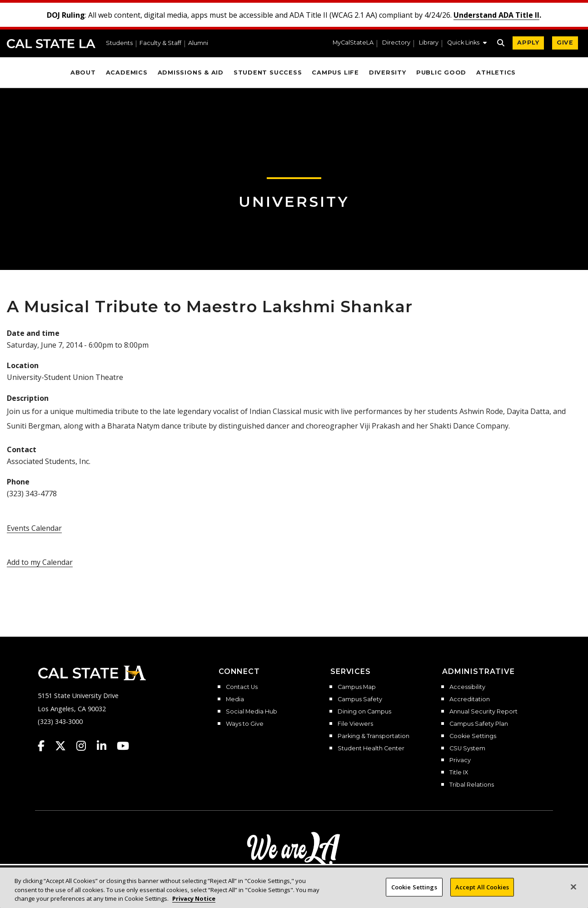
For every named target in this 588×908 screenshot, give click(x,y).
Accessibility (467, 687)
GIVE (565, 42)
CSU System (467, 748)
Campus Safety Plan (479, 724)
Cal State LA (51, 44)
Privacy (460, 760)
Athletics (496, 72)
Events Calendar (34, 528)
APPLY (528, 42)
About (83, 72)
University (294, 202)
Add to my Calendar (40, 562)
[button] (467, 44)
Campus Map (357, 687)
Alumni (198, 43)
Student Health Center (371, 748)
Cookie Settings (473, 736)
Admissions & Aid (191, 72)
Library (429, 43)
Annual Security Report (483, 712)
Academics (127, 72)
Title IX (459, 773)
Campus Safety (360, 699)
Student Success (268, 72)
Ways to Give (245, 724)
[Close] (573, 890)
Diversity (388, 72)
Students (119, 43)
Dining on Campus (364, 712)
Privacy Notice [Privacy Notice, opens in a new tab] (194, 903)
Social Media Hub (252, 712)
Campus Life (335, 72)
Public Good (441, 72)
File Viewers (355, 724)
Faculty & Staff (160, 43)
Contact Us (242, 687)
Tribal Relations (472, 785)
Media (235, 699)
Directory (396, 43)
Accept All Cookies (482, 891)
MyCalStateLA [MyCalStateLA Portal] (353, 43)
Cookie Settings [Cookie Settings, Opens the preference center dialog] (414, 891)
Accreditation (470, 699)
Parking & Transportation (374, 736)
